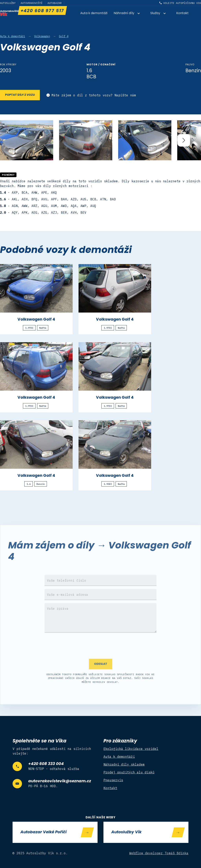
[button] (129, 14)
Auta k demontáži (94, 13)
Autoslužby (8, 3)
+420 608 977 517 (42, 11)
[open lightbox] (27, 140)
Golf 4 (64, 36)
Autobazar (55, 3)
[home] (9, 13)
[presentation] (100, 652)
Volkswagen (42, 36)
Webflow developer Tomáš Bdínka (159, 853)
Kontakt (182, 13)
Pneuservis (113, 780)
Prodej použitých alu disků (129, 772)
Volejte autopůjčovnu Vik (182, 3)
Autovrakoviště (32, 3)
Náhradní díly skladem (124, 764)
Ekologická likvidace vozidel (131, 749)
